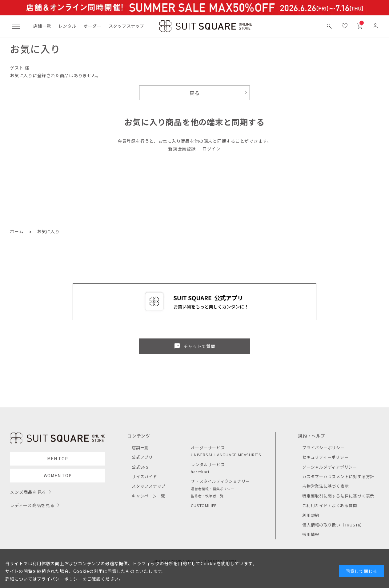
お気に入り (48, 231)
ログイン (212, 149)
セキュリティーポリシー (325, 457)
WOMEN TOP (58, 475)
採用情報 (311, 534)
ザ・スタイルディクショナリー (220, 481)
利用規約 (311, 515)
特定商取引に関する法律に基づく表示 (338, 496)
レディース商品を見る (32, 505)
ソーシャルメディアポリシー (330, 467)
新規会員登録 (182, 149)
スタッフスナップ (126, 26)
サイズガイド (144, 476)
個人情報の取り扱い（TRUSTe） (333, 525)
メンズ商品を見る (28, 492)
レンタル (67, 26)
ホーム (17, 231)
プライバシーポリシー (323, 448)
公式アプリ (142, 457)
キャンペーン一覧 (148, 496)
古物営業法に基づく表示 (325, 486)
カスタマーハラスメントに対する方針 (338, 476)
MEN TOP (57, 458)
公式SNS (140, 467)
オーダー (92, 26)
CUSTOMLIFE (204, 505)
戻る (195, 93)
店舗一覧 (42, 26)
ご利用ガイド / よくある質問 (330, 505)
